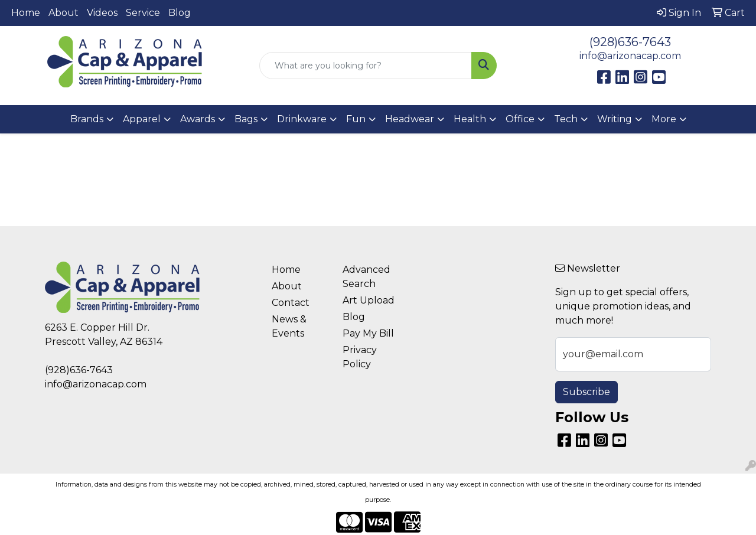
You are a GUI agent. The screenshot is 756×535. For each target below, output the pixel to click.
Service (143, 13)
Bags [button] (246, 119)
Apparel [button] (142, 119)
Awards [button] (198, 119)
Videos (102, 13)
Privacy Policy (360, 357)
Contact (291, 303)
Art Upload (369, 300)
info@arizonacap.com (630, 56)
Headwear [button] (410, 119)
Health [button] (470, 119)
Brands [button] (87, 119)
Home (26, 13)
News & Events (289, 326)
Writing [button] (615, 119)
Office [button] (520, 119)
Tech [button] (566, 119)
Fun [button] (356, 119)
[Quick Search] (366, 66)
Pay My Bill (368, 333)
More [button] (664, 119)
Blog (180, 13)
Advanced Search (366, 277)
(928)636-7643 (630, 42)
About (63, 13)
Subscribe (586, 392)
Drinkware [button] (302, 119)
